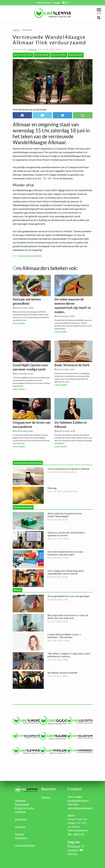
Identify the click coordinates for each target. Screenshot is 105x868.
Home (16, 30)
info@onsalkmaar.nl (78, 800)
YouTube (72, 854)
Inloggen (19, 834)
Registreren (21, 838)
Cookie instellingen (25, 845)
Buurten (48, 789)
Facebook (75, 846)
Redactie (33, 49)
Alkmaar (46, 797)
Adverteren (44, 3)
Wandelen (76, 55)
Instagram (73, 850)
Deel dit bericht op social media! (30, 109)
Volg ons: (74, 842)
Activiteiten (23, 55)
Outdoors (59, 55)
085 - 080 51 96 (76, 834)
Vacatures (20, 827)
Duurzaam (42, 55)
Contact (75, 789)
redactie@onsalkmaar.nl (80, 808)
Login (57, 3)
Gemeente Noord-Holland (30, 256)
